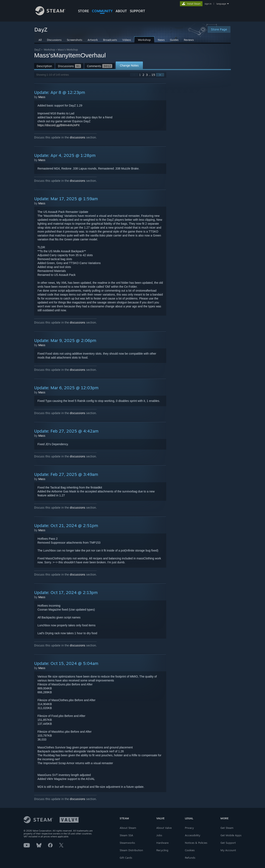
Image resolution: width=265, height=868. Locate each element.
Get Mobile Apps (231, 835)
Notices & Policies (196, 843)
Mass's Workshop (68, 50)
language (221, 4)
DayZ (37, 50)
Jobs (159, 835)
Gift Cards (126, 858)
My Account (228, 850)
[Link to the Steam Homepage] (53, 14)
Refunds (190, 858)
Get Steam (227, 828)
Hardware (162, 843)
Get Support (228, 843)
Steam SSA (126, 835)
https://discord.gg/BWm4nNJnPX (59, 125)
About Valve (164, 828)
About (121, 11)
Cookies (190, 850)
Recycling (162, 850)
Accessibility (193, 835)
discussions (78, 137)
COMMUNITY (102, 11)
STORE (84, 11)
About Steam (128, 828)
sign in (208, 4)
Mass (42, 97)
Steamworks (127, 843)
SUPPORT (137, 11)
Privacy (189, 828)
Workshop (49, 50)
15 (153, 75)
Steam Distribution (131, 850)
